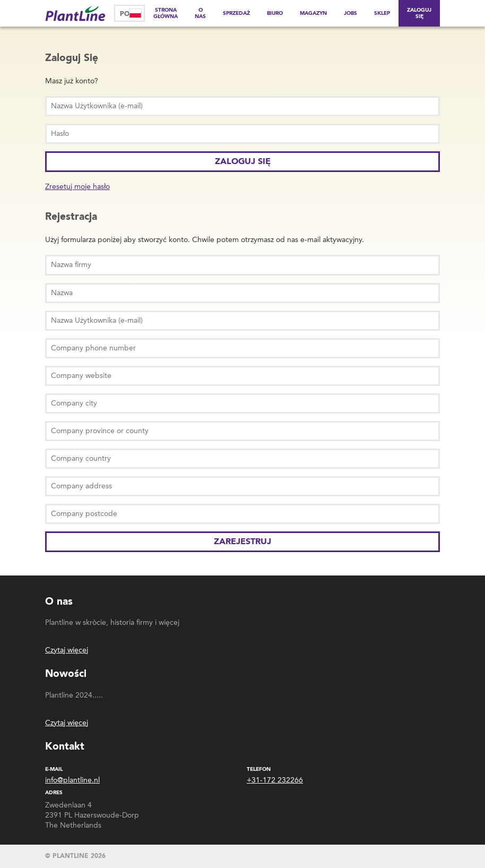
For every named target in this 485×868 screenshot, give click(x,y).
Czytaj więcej (67, 650)
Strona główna (166, 13)
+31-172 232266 (275, 780)
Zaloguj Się (419, 13)
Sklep (382, 13)
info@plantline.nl (72, 780)
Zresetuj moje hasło (77, 187)
